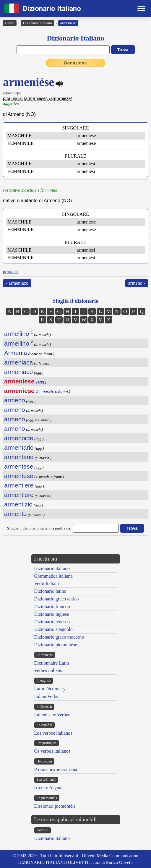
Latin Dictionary (50, 689)
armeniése (68, 23)
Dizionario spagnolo (53, 629)
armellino (18, 334)
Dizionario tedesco (52, 622)
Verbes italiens (48, 670)
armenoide (19, 438)
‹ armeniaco (17, 283)
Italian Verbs (46, 696)
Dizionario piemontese (56, 645)
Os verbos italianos (52, 751)
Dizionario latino (50, 591)
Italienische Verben (52, 715)
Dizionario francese (53, 607)
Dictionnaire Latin (52, 663)
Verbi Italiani (47, 583)
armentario (19, 447)
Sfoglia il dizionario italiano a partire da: (39, 528)
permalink (11, 272)
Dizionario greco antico (57, 599)
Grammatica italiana (53, 576)
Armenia (16, 353)
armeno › (137, 283)
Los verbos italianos (53, 733)
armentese (19, 466)
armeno (15, 400)
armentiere (19, 485)
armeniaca (18, 362)
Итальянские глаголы (56, 769)
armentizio (18, 504)
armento (15, 514)
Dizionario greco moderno (59, 637)
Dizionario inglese (52, 614)
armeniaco (18, 372)
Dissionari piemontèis (55, 806)
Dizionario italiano (52, 568)
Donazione (76, 63)
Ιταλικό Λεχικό (48, 788)
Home (10, 23)
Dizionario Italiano (52, 9)
